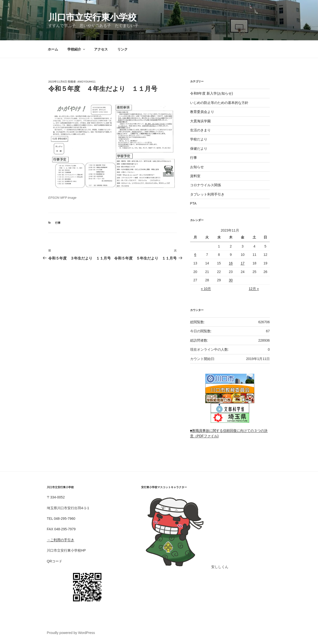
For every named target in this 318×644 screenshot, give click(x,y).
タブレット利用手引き (207, 194)
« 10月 (206, 289)
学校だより (199, 139)
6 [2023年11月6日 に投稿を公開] (195, 255)
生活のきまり (200, 130)
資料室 (195, 176)
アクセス (101, 49)
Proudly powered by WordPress (71, 633)
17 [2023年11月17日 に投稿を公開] (243, 263)
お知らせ (197, 167)
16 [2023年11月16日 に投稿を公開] (231, 263)
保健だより (199, 149)
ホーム (53, 49)
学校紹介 (77, 49)
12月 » (254, 289)
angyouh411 (87, 82)
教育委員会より (202, 112)
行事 (58, 223)
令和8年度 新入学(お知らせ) (212, 93)
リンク (122, 49)
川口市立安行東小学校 (92, 17)
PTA (193, 203)
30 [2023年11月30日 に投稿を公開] (231, 280)
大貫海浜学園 (200, 121)
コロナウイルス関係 (206, 185)
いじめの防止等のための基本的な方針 (219, 103)
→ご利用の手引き (61, 540)
